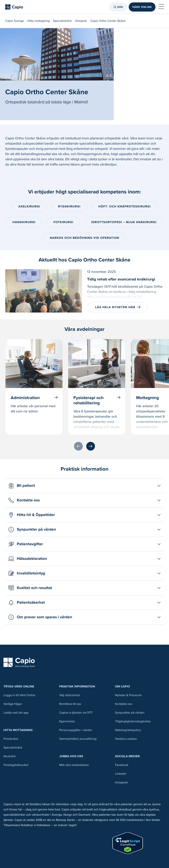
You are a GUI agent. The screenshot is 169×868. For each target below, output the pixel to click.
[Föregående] (78, 446)
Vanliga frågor (13, 704)
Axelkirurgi (29, 206)
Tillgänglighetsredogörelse (133, 721)
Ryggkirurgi (69, 206)
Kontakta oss (123, 704)
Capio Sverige (15, 21)
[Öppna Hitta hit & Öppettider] (84, 515)
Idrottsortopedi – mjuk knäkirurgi (124, 222)
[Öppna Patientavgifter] (84, 544)
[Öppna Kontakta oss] (84, 500)
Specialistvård (62, 21)
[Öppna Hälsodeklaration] (84, 559)
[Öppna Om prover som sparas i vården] (84, 617)
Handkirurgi (24, 222)
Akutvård (9, 756)
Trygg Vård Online (19, 686)
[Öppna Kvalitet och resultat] (84, 588)
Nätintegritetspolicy (128, 730)
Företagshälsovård (16, 765)
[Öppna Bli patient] (84, 486)
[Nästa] (91, 446)
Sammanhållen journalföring (78, 739)
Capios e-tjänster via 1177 (76, 713)
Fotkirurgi (63, 222)
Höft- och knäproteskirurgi (124, 206)
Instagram (122, 782)
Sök (118, 7)
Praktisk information (77, 686)
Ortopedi (81, 21)
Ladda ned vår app (16, 713)
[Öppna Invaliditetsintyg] (84, 573)
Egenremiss (67, 721)
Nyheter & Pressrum (128, 695)
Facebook (122, 765)
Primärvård (11, 739)
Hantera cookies (126, 739)
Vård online (142, 7)
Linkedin (121, 774)
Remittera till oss (70, 704)
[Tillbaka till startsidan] (14, 7)
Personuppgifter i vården (76, 730)
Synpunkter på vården (130, 713)
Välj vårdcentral (69, 695)
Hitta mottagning (39, 21)
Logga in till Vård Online (19, 695)
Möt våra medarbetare (74, 765)
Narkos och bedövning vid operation (85, 238)
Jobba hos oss (71, 756)
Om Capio (123, 686)
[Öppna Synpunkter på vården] (84, 530)
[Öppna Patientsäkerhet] (84, 603)
